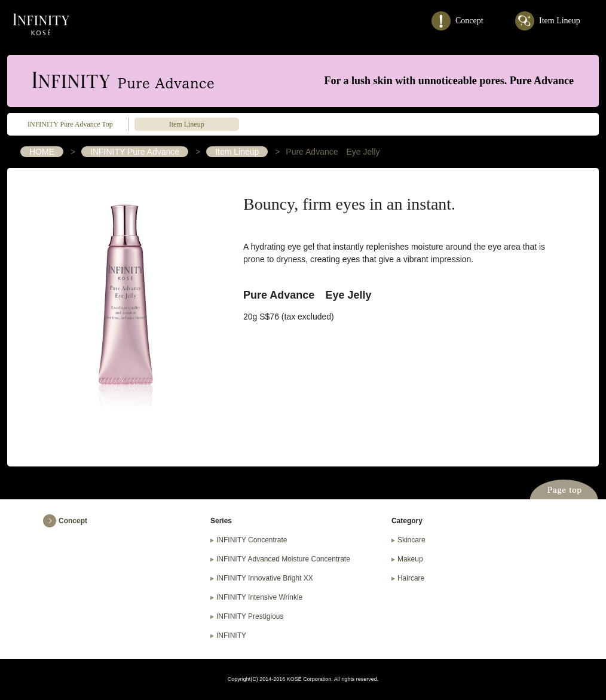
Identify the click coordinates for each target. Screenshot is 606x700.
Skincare (411, 540)
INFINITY (42, 25)
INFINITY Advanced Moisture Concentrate (283, 559)
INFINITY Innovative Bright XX (265, 578)
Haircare (411, 578)
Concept (469, 21)
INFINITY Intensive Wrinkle (259, 597)
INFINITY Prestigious (250, 616)
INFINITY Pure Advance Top (70, 124)
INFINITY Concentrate (252, 540)
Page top (564, 489)
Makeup (410, 559)
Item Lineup (560, 21)
